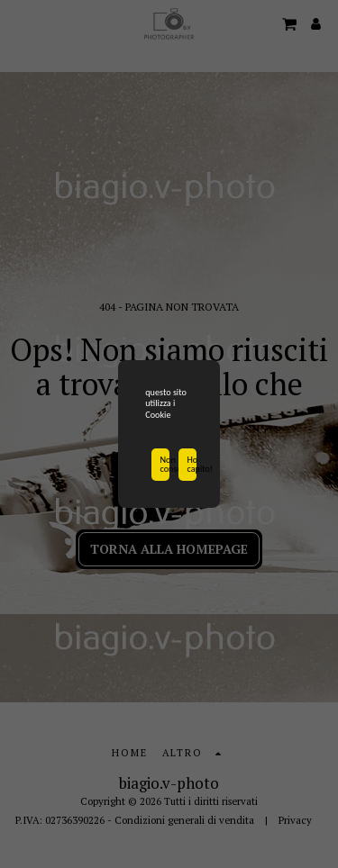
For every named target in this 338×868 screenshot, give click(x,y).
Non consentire (165, 466)
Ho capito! (192, 466)
